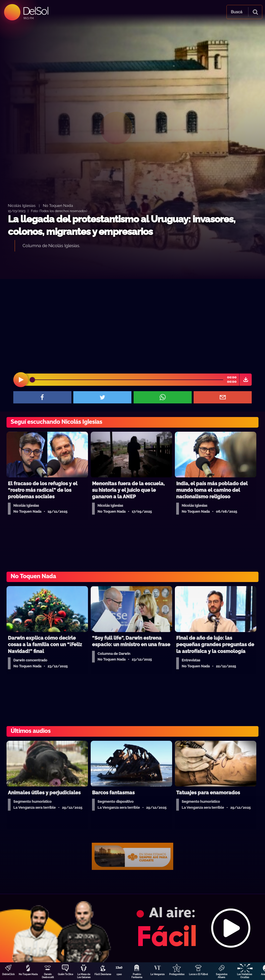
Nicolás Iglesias (22, 205)
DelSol (35, 11)
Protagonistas (177, 974)
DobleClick (8, 974)
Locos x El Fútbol (198, 974)
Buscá (236, 12)
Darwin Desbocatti (48, 976)
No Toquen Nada (28, 974)
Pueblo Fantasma (137, 976)
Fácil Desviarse (103, 974)
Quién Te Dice (65, 974)
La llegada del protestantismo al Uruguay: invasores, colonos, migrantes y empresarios (122, 225)
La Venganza (157, 974)
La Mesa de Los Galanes (84, 976)
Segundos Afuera (222, 976)
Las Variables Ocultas (245, 976)
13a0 (119, 974)
